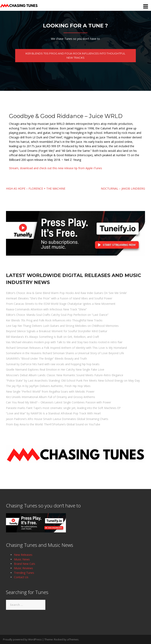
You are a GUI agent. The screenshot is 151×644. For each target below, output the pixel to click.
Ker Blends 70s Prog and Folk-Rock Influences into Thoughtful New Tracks (75, 55)
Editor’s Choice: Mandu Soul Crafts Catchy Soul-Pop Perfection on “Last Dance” (57, 315)
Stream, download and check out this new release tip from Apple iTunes (56, 168)
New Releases (23, 555)
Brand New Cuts (25, 564)
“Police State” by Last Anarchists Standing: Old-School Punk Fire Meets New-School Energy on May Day (73, 380)
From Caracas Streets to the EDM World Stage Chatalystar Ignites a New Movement (61, 304)
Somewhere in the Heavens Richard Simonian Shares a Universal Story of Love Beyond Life (65, 353)
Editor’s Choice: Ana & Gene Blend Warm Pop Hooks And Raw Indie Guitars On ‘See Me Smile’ (66, 293)
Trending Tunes (24, 573)
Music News (22, 559)
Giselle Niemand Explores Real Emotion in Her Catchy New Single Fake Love (55, 369)
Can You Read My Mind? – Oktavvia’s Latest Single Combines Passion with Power (59, 402)
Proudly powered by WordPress (22, 639)
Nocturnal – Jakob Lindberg (123, 188)
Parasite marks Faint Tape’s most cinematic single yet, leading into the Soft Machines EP (63, 408)
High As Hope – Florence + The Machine (36, 188)
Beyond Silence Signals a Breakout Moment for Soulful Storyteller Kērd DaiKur (57, 331)
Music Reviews (23, 568)
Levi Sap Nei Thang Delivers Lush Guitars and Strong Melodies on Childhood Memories (62, 326)
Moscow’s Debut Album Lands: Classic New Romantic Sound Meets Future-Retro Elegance (65, 375)
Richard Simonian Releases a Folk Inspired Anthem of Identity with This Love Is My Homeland (66, 348)
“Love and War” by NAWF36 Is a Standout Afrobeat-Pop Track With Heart (53, 413)
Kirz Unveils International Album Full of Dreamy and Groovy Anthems (51, 397)
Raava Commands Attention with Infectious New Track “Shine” (46, 309)
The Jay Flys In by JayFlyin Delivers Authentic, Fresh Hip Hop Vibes (48, 386)
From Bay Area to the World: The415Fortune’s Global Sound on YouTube (53, 424)
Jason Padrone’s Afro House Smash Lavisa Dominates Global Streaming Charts (57, 419)
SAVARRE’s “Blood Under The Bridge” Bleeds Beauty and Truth (46, 358)
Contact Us (21, 577)
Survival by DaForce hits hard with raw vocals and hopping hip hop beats (53, 364)
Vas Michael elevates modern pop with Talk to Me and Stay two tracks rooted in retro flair (64, 342)
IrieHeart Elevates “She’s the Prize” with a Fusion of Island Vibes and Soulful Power (59, 298)
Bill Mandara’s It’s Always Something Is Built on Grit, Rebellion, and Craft (53, 337)
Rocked (58, 639)
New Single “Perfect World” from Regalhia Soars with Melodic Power (50, 391)
